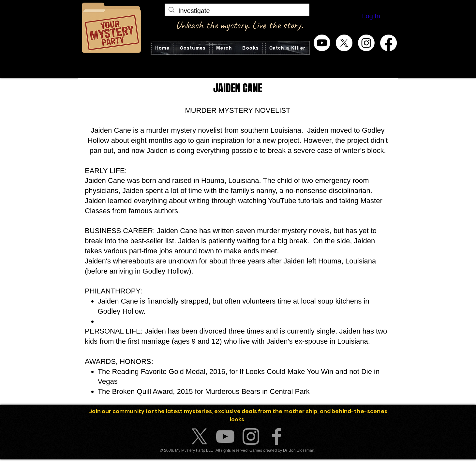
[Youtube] (322, 43)
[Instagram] (366, 43)
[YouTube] (225, 436)
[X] (344, 43)
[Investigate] (237, 11)
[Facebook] (388, 43)
